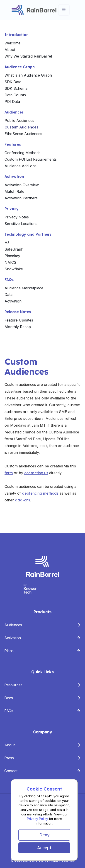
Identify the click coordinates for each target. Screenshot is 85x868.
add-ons (22, 500)
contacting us (36, 473)
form (9, 473)
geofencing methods (40, 493)
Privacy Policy (38, 819)
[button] (44, 835)
